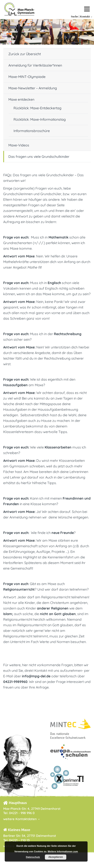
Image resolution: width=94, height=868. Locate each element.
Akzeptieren (56, 857)
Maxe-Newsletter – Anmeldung (33, 88)
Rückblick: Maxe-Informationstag (40, 119)
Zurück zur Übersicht (25, 54)
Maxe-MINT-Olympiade (27, 77)
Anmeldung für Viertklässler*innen (35, 65)
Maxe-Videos (19, 145)
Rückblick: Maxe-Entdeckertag (37, 108)
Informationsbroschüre (32, 131)
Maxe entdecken (21, 99)
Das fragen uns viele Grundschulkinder (39, 157)
